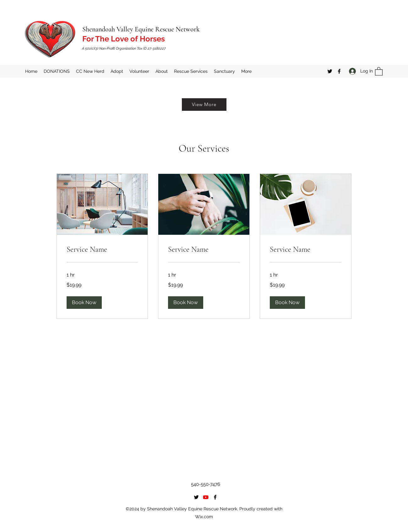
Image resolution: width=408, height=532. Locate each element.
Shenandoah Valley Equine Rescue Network (141, 29)
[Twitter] (330, 71)
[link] (102, 250)
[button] (379, 71)
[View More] (204, 105)
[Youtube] (206, 497)
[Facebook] (339, 71)
